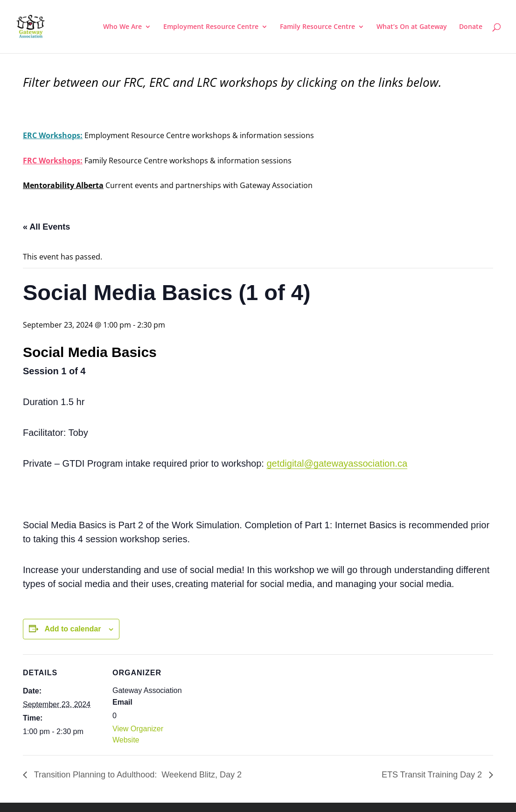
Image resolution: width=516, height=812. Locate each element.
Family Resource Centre (317, 27)
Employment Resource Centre (211, 27)
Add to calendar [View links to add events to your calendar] (73, 629)
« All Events (46, 227)
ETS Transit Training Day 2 (433, 775)
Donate (471, 27)
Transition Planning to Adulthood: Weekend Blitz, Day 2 (137, 775)
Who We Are (122, 27)
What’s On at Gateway (412, 27)
